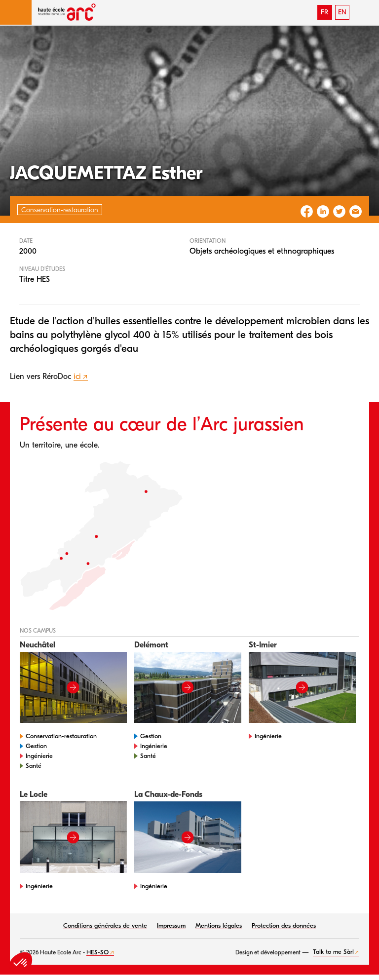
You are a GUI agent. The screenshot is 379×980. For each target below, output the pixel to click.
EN (342, 12)
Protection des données (284, 925)
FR (324, 12)
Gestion (36, 746)
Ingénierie (39, 756)
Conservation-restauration (61, 736)
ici (77, 377)
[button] (16, 12)
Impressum (171, 925)
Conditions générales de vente (105, 925)
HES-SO (97, 952)
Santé (34, 766)
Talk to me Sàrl (333, 952)
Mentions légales (219, 925)
